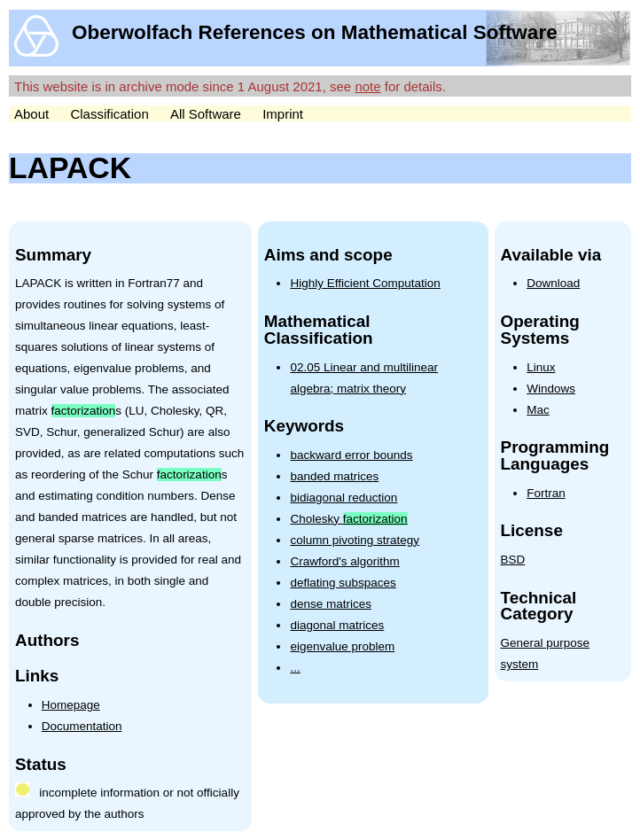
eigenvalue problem (342, 646)
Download (553, 283)
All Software (206, 114)
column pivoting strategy (355, 540)
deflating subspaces (343, 583)
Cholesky (348, 519)
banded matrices (334, 476)
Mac (538, 410)
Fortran (546, 493)
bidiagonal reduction (343, 498)
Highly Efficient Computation (365, 283)
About (31, 114)
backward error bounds (351, 455)
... (295, 668)
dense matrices (331, 604)
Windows (551, 389)
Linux (541, 367)
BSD (513, 560)
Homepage (71, 705)
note (367, 86)
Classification (109, 114)
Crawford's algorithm (344, 561)
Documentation (82, 726)
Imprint (283, 114)
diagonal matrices (337, 625)
